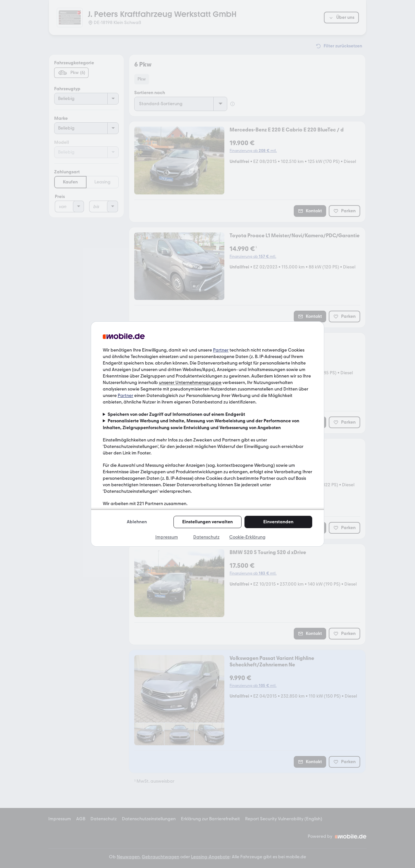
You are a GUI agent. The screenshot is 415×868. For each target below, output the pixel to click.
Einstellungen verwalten (207, 522)
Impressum (167, 537)
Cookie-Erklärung (247, 537)
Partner (221, 350)
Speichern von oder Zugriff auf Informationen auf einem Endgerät (176, 414)
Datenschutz (206, 537)
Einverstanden (278, 522)
